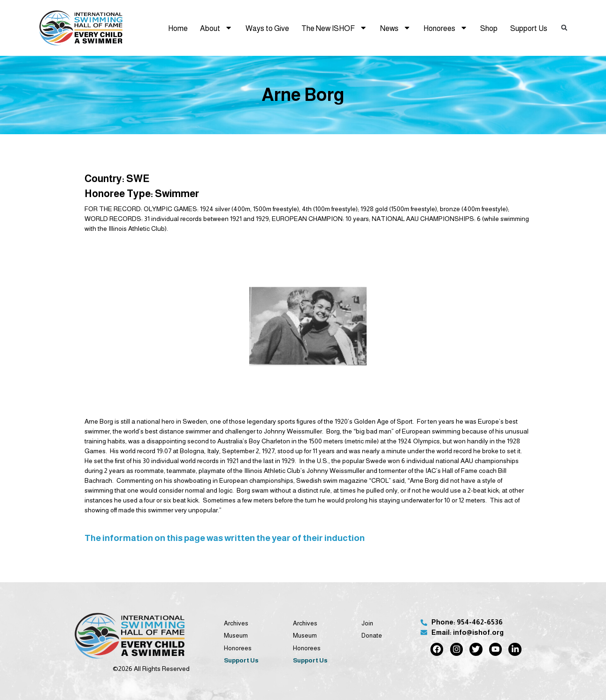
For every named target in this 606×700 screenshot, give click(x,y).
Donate (372, 635)
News (395, 28)
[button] (564, 28)
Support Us (529, 28)
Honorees (445, 28)
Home (178, 28)
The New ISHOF (334, 28)
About (216, 28)
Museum (236, 635)
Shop (489, 28)
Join (367, 623)
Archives (236, 623)
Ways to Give (267, 28)
